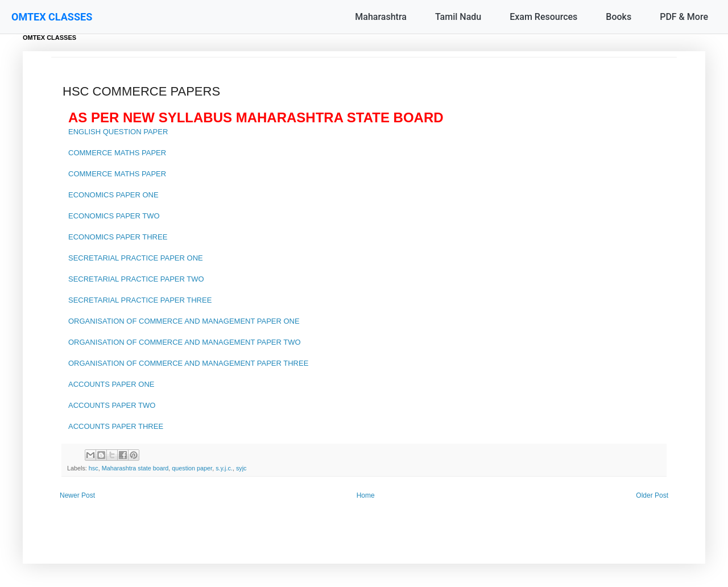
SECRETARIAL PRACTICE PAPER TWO (136, 279)
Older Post (652, 495)
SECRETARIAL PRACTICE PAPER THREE (140, 300)
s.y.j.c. (224, 468)
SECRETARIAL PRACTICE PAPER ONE (136, 258)
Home (366, 495)
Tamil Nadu (458, 17)
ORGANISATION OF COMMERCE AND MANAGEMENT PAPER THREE (188, 363)
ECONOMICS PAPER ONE (113, 195)
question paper (192, 468)
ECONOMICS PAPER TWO (114, 216)
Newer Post (77, 495)
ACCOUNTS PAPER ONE (111, 384)
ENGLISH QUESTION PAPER (118, 132)
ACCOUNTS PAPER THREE (116, 426)
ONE (291, 321)
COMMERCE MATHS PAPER (117, 153)
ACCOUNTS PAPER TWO (112, 405)
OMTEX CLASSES (52, 17)
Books (619, 17)
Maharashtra (381, 17)
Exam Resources (543, 17)
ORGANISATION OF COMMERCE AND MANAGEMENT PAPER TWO (185, 342)
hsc (94, 468)
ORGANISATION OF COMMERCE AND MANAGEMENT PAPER (175, 321)
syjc (241, 468)
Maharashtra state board (135, 468)
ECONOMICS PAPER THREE (118, 237)
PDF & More (684, 17)
